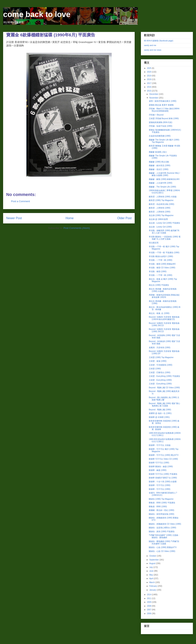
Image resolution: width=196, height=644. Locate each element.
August (153, 563)
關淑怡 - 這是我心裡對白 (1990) (163, 528)
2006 (149, 614)
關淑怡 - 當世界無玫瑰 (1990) (162, 514)
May (151, 575)
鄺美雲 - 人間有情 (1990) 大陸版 (163, 197)
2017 (149, 83)
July (151, 567)
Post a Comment (20, 201)
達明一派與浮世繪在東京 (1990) (163, 101)
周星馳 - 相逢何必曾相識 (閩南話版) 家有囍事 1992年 (164, 296)
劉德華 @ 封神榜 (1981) (159, 417)
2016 (149, 87)
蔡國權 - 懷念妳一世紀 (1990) (162, 510)
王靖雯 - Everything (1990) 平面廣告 (164, 376)
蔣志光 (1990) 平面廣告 (159, 285)
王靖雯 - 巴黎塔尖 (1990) (160, 372)
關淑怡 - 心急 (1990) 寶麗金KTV (163, 547)
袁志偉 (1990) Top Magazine (161, 215)
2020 (149, 72)
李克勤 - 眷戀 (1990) (158, 272)
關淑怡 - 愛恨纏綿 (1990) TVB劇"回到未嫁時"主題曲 (164, 543)
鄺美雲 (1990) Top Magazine (161, 200)
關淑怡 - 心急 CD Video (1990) (162, 551)
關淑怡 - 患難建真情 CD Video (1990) (165, 524)
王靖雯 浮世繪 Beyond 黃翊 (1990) (164, 118)
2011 (149, 598)
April (151, 579)
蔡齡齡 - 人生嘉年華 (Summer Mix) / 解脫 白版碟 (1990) (164, 174)
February (153, 586)
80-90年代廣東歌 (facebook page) (159, 41)
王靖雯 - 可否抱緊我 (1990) (161, 365)
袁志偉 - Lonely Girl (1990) (160, 227)
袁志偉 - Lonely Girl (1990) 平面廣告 (164, 223)
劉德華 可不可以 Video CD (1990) (163, 459)
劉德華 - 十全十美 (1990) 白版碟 (163, 482)
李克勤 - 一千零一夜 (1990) (161, 260)
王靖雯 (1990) (155, 369)
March (152, 582)
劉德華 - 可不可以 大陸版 (160, 445)
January (153, 590)
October (153, 556)
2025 (149, 68)
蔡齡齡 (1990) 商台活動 (159, 162)
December (154, 94)
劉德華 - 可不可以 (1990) (160, 485)
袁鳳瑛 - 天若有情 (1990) (160, 348)
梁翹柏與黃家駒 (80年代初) (161, 122)
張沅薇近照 (154, 243)
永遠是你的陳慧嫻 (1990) (160, 136)
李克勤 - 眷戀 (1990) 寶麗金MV (162, 264)
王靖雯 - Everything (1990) (160, 380)
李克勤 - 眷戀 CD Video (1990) (162, 268)
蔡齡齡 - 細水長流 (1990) (160, 165)
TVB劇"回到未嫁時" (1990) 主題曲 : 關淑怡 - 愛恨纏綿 (164, 536)
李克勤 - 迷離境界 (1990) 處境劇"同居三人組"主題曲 (164, 232)
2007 (149, 610)
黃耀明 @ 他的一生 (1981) (160, 413)
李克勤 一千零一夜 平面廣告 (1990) (164, 253)
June (152, 571)
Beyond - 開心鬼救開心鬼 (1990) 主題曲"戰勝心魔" (164, 399)
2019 (149, 76)
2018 (149, 79)
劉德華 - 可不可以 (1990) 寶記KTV (164, 455)
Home (70, 218)
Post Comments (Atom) (77, 228)
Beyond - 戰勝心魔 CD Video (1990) (164, 388)
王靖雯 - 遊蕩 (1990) (158, 361)
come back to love (37, 14)
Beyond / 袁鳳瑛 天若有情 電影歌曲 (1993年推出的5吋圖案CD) (164, 318)
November (154, 98)
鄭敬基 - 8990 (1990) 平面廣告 (162, 503)
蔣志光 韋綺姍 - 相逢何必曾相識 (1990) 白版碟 (163, 290)
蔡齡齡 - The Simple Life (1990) (162, 187)
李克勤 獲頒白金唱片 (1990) (161, 256)
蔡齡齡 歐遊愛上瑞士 (158, 152)
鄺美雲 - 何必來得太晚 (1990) (162, 204)
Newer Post (14, 218)
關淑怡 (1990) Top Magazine (161, 499)
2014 (149, 595)
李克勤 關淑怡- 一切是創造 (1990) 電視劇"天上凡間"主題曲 (165, 238)
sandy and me (150, 45)
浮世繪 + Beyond (156, 115)
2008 (149, 606)
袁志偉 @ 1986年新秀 (158, 219)
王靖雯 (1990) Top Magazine (161, 357)
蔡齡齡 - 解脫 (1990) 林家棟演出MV (164, 179)
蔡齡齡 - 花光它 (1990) (159, 169)
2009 (149, 602)
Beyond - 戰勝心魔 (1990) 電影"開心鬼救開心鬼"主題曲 (164, 405)
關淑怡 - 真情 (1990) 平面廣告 (162, 532)
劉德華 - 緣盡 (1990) (158, 470)
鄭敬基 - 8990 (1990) (158, 507)
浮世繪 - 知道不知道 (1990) (161, 126)
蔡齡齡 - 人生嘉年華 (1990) (161, 183)
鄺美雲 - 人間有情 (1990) (160, 208)
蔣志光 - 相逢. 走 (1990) (159, 313)
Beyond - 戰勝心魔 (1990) (160, 410)
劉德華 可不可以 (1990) (159, 463)
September (154, 560)
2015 (149, 91)
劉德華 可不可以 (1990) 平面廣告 (163, 474)
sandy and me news (153, 50)
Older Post (124, 218)
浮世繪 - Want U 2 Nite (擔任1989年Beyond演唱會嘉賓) (164, 110)
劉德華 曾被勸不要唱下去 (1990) (163, 478)
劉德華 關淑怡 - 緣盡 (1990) (161, 467)
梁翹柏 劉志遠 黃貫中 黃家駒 (161, 105)
